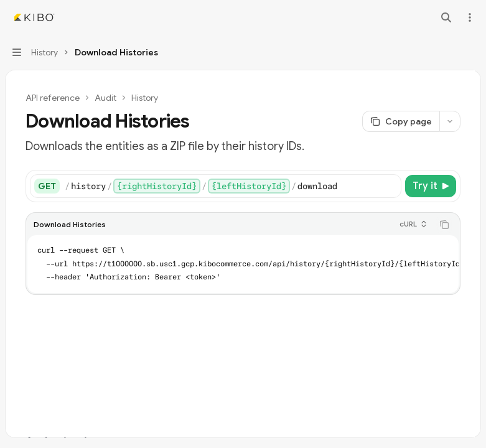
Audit (105, 98)
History (145, 98)
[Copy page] (401, 121)
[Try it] (431, 186)
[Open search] (446, 17)
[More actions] (470, 17)
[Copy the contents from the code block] (444, 225)
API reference (53, 98)
